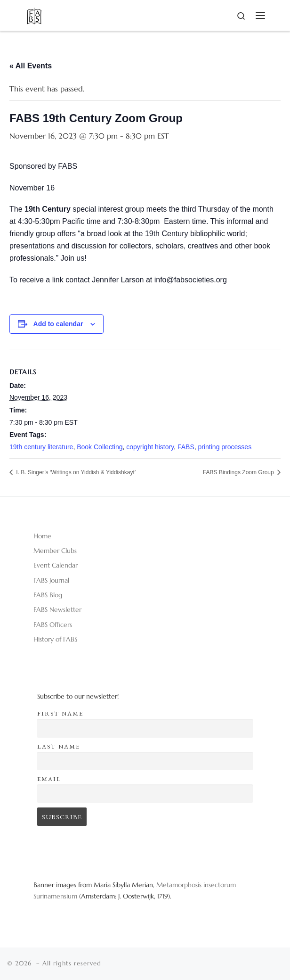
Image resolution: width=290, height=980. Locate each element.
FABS (186, 447)
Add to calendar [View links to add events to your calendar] (58, 324)
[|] (34, 14)
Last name (59, 746)
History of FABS (55, 639)
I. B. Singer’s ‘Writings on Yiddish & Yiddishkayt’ (75, 472)
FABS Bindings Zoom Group (239, 472)
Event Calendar (56, 565)
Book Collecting (100, 447)
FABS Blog (48, 595)
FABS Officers (53, 625)
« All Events (31, 66)
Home (42, 536)
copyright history (150, 447)
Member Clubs (55, 551)
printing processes (225, 447)
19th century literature (41, 447)
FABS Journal (51, 580)
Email (49, 779)
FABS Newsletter (57, 609)
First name (60, 713)
